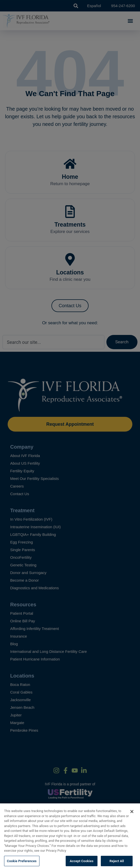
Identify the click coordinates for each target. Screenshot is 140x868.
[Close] (132, 816)
